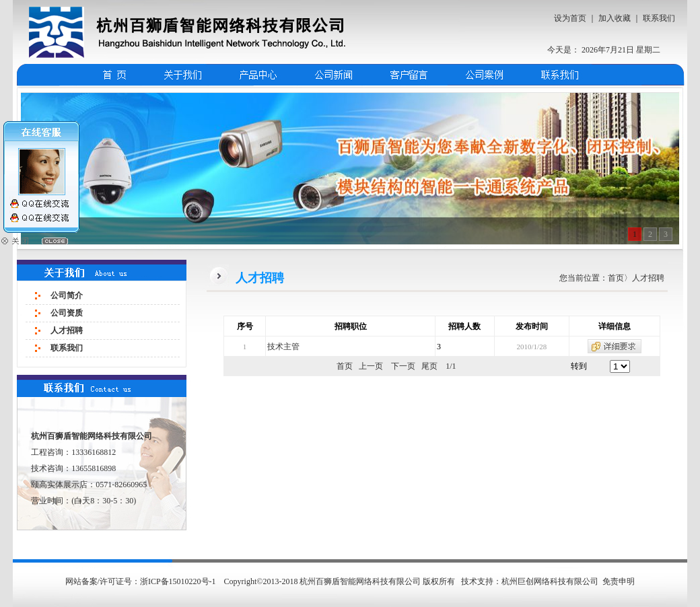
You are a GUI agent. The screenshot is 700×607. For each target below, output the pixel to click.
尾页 (429, 366)
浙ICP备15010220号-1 (179, 581)
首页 (616, 278)
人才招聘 (67, 330)
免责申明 (619, 581)
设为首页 (570, 18)
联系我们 (659, 18)
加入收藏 (615, 18)
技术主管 (283, 347)
